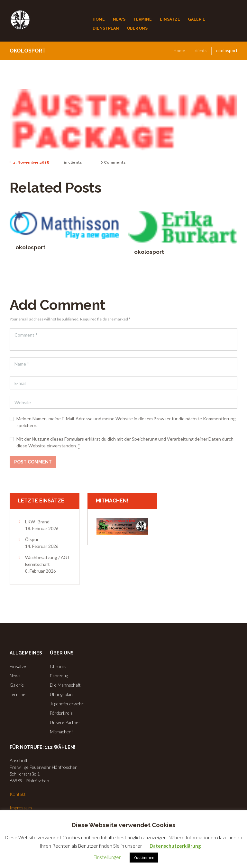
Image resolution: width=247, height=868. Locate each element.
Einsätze (18, 666)
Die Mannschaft (65, 685)
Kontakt (18, 794)
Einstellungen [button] (108, 857)
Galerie (17, 685)
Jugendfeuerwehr (67, 704)
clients (201, 51)
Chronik (58, 666)
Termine (18, 694)
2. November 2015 (29, 162)
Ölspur (32, 539)
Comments (111, 162)
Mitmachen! (61, 732)
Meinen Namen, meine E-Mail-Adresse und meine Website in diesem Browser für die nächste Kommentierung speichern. (126, 422)
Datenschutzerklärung (175, 846)
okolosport (30, 247)
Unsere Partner (65, 722)
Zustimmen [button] (144, 857)
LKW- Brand (37, 522)
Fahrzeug (59, 676)
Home (179, 51)
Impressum (21, 808)
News (15, 676)
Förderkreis (61, 713)
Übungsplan (61, 694)
